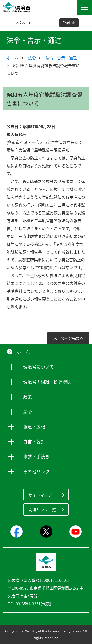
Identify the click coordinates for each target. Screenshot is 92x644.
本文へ (20, 23)
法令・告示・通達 (61, 58)
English (69, 23)
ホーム (13, 58)
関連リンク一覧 (42, 510)
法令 (32, 58)
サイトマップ (40, 495)
